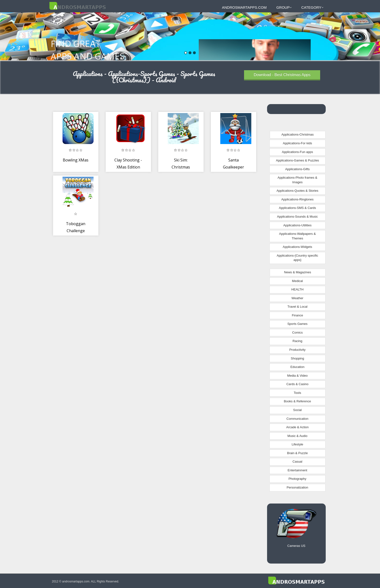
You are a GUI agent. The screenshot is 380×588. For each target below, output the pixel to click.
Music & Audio (297, 436)
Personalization (297, 487)
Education (297, 367)
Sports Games (297, 324)
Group (284, 7)
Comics (297, 332)
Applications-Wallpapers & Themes (297, 236)
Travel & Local (297, 307)
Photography (297, 479)
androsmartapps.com (244, 7)
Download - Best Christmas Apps (282, 75)
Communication (297, 419)
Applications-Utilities (297, 225)
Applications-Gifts (297, 169)
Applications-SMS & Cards (297, 208)
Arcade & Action (297, 427)
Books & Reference (297, 401)
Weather (297, 298)
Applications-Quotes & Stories (297, 191)
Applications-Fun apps (297, 152)
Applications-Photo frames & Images (297, 180)
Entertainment (297, 470)
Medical (297, 281)
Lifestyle (297, 444)
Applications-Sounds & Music (297, 217)
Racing (297, 341)
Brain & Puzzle (297, 453)
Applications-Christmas (297, 134)
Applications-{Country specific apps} (297, 258)
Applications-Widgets (297, 247)
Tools (297, 393)
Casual (297, 462)
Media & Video (297, 376)
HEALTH (297, 289)
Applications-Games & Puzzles (297, 160)
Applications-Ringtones (297, 199)
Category (312, 7)
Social (297, 410)
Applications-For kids (297, 143)
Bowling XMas (76, 160)
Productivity (297, 350)
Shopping (297, 358)
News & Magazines (297, 272)
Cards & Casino (297, 384)
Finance (297, 315)
